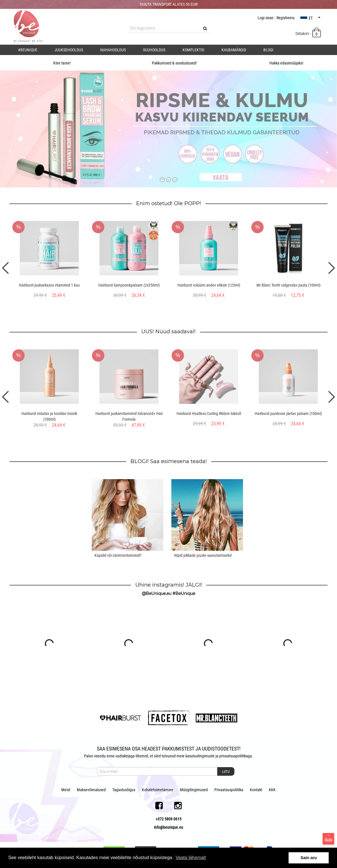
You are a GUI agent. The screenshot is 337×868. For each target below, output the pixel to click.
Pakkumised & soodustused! (168, 63)
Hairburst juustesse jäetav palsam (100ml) (288, 414)
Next (332, 268)
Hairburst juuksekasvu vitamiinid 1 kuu (49, 285)
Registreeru (286, 18)
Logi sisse (266, 18)
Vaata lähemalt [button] (191, 858)
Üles (328, 838)
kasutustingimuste (200, 756)
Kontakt (256, 790)
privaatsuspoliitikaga (236, 756)
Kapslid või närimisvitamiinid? (118, 555)
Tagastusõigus (124, 790)
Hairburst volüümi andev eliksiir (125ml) (209, 285)
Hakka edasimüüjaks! (280, 63)
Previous (5, 268)
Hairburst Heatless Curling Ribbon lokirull (209, 414)
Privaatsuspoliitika (229, 790)
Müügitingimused (194, 790)
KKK (272, 790)
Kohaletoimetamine (158, 790)
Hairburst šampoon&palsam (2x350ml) (129, 285)
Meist (66, 790)
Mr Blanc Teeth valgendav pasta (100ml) (288, 285)
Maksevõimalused (91, 790)
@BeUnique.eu (157, 593)
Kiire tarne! (56, 63)
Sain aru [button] (309, 858)
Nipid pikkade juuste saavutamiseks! (203, 555)
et (310, 18)
